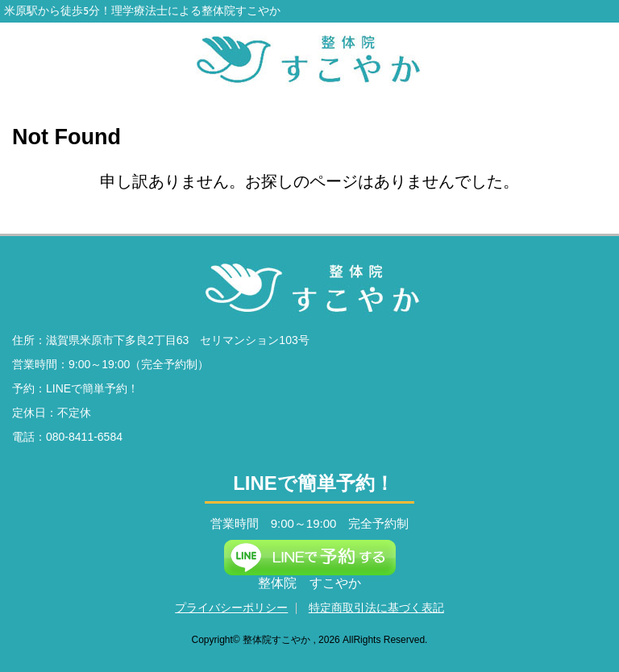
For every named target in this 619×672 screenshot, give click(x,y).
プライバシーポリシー (231, 608)
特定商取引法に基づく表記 (376, 608)
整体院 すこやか (309, 583)
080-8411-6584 (84, 437)
